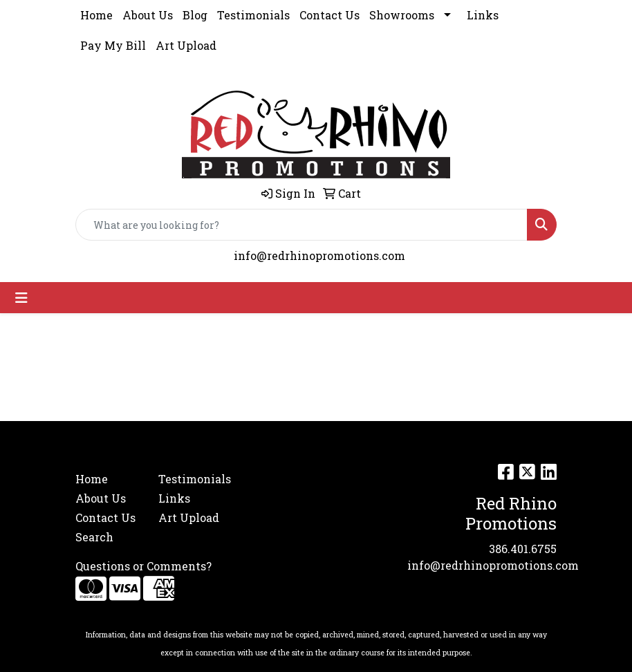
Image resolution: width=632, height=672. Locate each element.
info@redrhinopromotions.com (319, 255)
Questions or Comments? (143, 566)
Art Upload (186, 45)
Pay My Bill (113, 45)
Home (96, 15)
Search (94, 537)
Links (483, 15)
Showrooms (402, 15)
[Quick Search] (301, 225)
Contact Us (329, 15)
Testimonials (253, 15)
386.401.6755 (523, 549)
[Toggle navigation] (21, 298)
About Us (148, 15)
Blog (195, 15)
